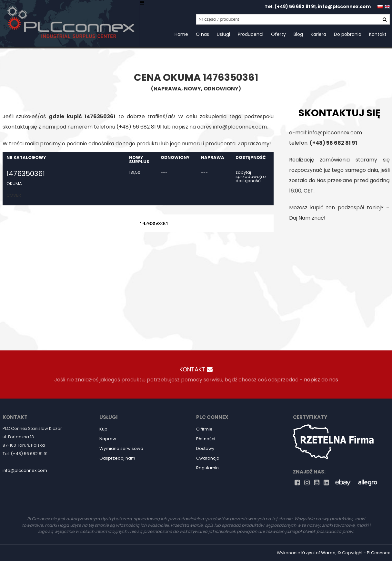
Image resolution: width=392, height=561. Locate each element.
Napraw (108, 439)
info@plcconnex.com (344, 6)
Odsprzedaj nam (117, 458)
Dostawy (205, 448)
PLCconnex (378, 553)
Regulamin (207, 468)
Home (181, 34)
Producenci (251, 34)
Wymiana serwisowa (121, 448)
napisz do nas (321, 380)
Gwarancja (208, 458)
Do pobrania (348, 34)
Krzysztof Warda (318, 553)
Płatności (206, 439)
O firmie (204, 429)
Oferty (278, 34)
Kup (103, 429)
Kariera (318, 34)
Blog (298, 34)
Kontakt (378, 34)
